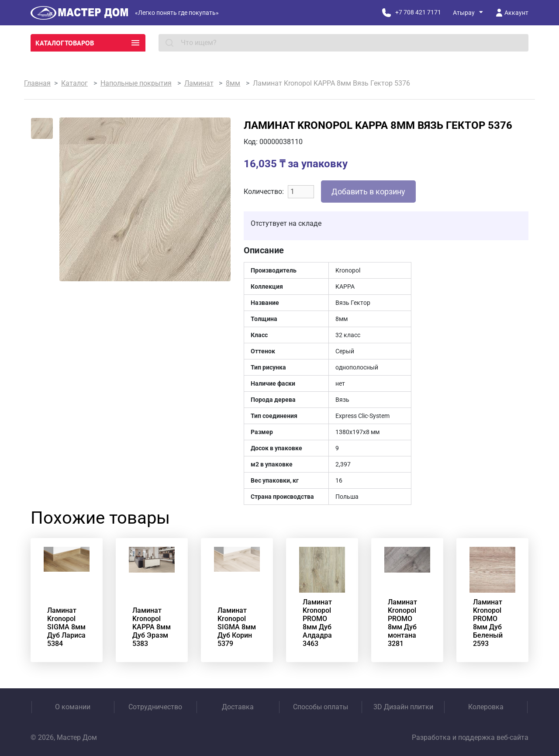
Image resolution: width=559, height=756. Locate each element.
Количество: (264, 192)
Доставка (238, 707)
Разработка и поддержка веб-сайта (470, 737)
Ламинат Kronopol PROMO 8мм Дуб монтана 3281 (402, 623)
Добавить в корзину (368, 192)
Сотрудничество (155, 707)
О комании (73, 707)
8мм (233, 83)
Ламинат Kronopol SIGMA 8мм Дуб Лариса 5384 (66, 627)
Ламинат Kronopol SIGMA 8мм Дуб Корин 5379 (237, 627)
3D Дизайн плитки (403, 707)
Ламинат (199, 83)
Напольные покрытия (136, 83)
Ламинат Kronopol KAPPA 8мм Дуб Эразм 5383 (152, 627)
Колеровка (486, 707)
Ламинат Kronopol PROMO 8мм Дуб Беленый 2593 (488, 623)
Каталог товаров (88, 43)
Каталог (74, 83)
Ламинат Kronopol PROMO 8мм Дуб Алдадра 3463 (317, 623)
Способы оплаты (321, 707)
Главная (37, 83)
